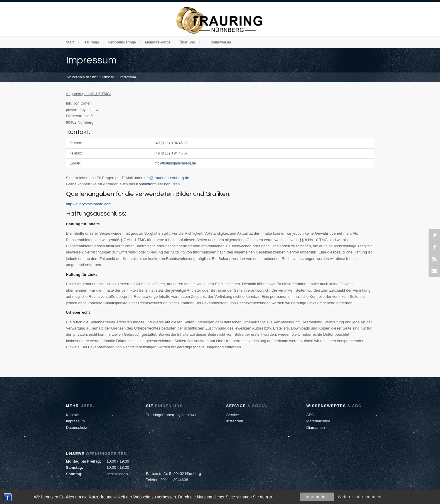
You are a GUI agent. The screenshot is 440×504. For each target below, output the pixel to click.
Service (233, 415)
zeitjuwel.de (221, 42)
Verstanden (317, 497)
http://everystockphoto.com (89, 204)
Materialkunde (318, 421)
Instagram (235, 421)
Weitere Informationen (360, 497)
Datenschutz (77, 427)
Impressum (91, 60)
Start (70, 42)
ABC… (312, 415)
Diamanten (316, 427)
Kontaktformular (150, 184)
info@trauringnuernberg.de (175, 163)
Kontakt (73, 415)
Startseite (107, 77)
